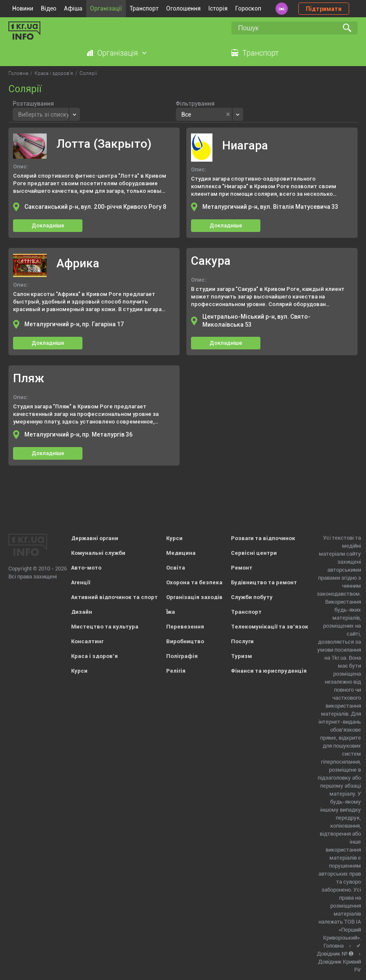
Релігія (176, 671)
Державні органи (95, 538)
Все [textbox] (186, 115)
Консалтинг (87, 641)
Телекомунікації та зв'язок (270, 627)
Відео (49, 8)
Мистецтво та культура (105, 627)
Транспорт (144, 8)
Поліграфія (182, 656)
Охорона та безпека (194, 582)
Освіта (176, 568)
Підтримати (324, 9)
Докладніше (48, 225)
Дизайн (82, 612)
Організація (118, 53)
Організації (106, 8)
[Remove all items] (228, 115)
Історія (218, 8)
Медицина (181, 553)
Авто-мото (86, 568)
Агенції (81, 582)
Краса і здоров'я (94, 656)
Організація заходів (194, 597)
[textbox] (44, 113)
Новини (23, 8)
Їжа (171, 612)
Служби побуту (252, 597)
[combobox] (46, 114)
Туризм (241, 656)
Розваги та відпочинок (263, 538)
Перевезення (185, 627)
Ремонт (242, 568)
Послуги (242, 641)
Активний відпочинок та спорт (114, 597)
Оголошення (183, 8)
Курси (79, 671)
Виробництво (185, 641)
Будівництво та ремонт (264, 582)
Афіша (73, 8)
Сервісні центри (254, 553)
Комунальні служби (98, 553)
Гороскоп (248, 8)
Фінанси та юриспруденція (269, 671)
